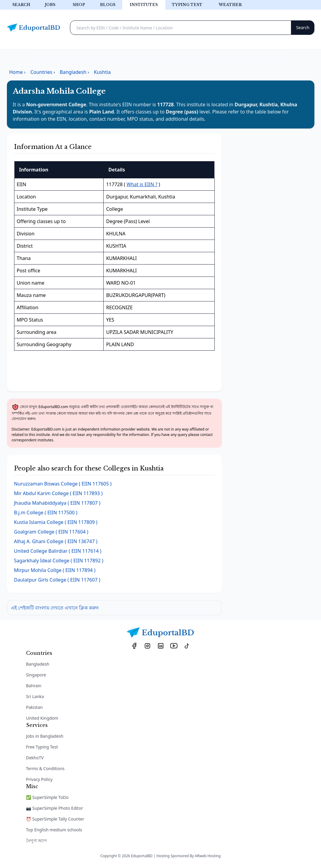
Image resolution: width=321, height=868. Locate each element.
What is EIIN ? (142, 184)
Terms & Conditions (45, 768)
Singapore (36, 675)
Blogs (108, 5)
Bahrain (34, 686)
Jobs (50, 5)
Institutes (144, 5)
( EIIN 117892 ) (59, 561)
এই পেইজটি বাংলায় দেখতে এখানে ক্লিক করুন (55, 608)
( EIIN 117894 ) (55, 570)
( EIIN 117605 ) (63, 484)
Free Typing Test (42, 747)
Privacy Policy (39, 779)
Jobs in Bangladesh (45, 736)
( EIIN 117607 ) (57, 580)
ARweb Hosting (208, 856)
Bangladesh (38, 664)
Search (21, 5)
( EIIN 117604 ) (51, 532)
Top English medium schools (54, 830)
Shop (79, 5)
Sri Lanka (35, 696)
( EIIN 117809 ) (56, 522)
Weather (230, 5)
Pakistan (35, 707)
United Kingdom (42, 718)
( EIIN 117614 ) (58, 551)
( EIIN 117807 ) (57, 503)
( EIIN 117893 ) (58, 493)
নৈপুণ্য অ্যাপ (37, 841)
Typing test (187, 5)
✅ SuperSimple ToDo (47, 797)
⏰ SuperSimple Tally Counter (55, 819)
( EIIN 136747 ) (56, 541)
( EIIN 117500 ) (46, 513)
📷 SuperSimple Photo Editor (55, 808)
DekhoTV (35, 758)
